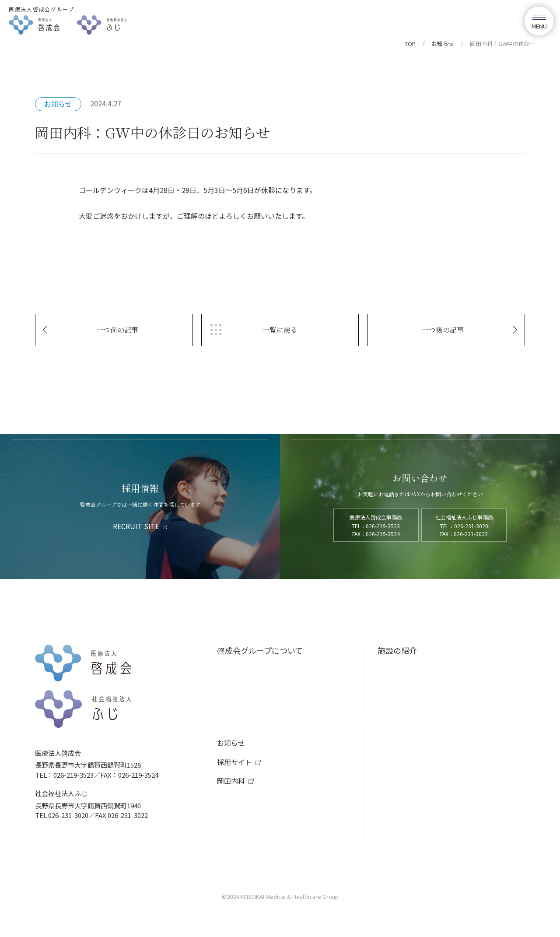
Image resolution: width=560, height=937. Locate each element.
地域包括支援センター (417, 774)
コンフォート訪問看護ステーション (436, 730)
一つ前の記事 (117, 330)
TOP (410, 44)
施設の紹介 (397, 650)
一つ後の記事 (443, 330)
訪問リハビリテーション (420, 759)
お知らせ (443, 44)
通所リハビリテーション (420, 745)
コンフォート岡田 (411, 686)
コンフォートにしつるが (420, 701)
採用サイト (234, 845)
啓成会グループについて (260, 650)
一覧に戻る (280, 330)
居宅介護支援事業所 (414, 789)
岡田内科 (399, 671)
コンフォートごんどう (417, 716)
